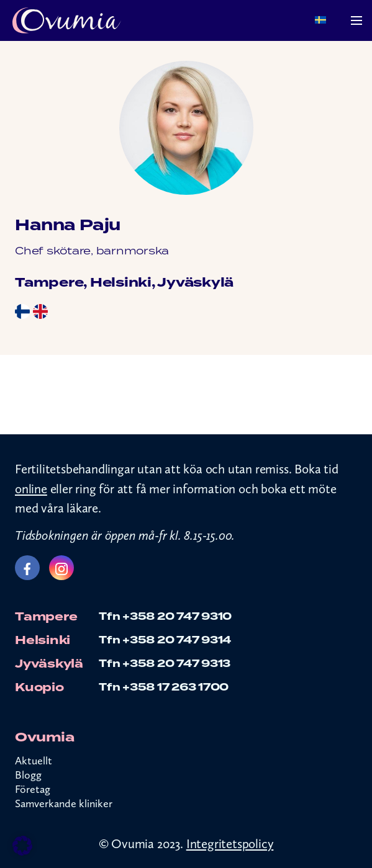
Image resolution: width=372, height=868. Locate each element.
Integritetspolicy (230, 843)
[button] (22, 846)
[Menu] (356, 21)
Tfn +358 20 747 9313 (165, 664)
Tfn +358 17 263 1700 (164, 687)
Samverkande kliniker (64, 803)
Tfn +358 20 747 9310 (165, 616)
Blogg (28, 775)
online (31, 489)
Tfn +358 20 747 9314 (165, 640)
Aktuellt (34, 761)
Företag (33, 789)
